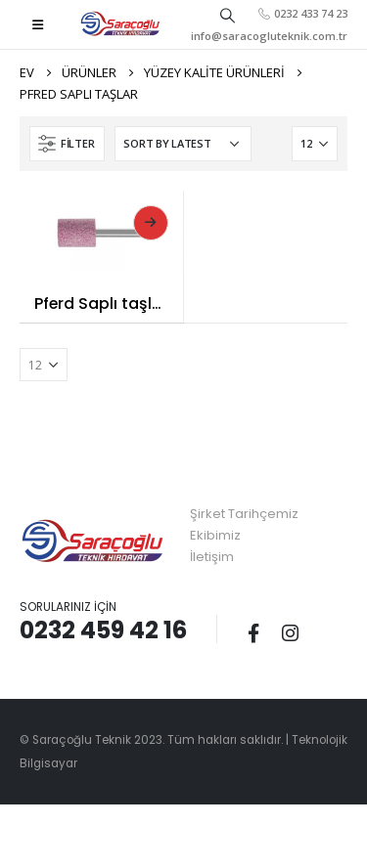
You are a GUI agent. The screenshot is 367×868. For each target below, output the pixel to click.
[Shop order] (183, 144)
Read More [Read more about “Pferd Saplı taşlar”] (151, 223)
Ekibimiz (215, 535)
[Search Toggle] (227, 15)
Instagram (290, 632)
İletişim (212, 557)
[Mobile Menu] (38, 24)
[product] (101, 231)
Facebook (253, 632)
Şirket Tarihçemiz (244, 514)
